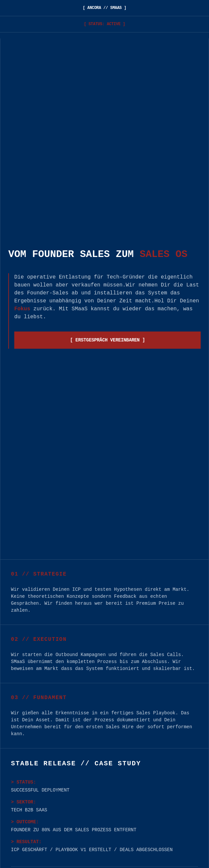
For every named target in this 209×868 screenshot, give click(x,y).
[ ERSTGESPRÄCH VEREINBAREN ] (107, 340)
